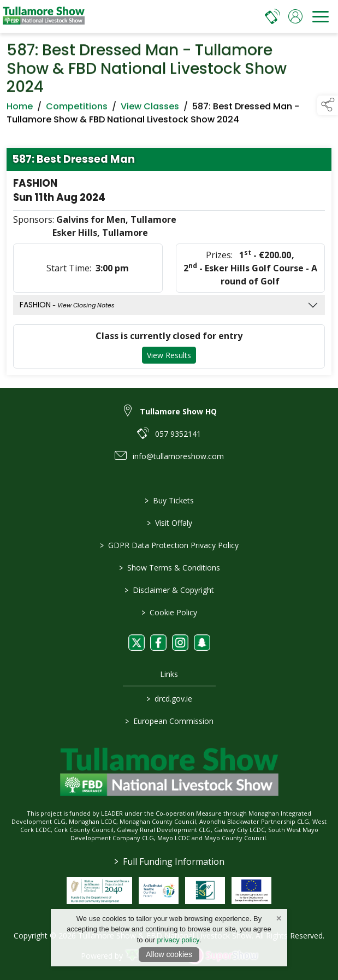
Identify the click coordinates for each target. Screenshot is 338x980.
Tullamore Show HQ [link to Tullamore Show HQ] (178, 411)
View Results (169, 358)
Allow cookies (169, 954)
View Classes (150, 109)
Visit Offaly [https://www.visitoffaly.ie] (169, 523)
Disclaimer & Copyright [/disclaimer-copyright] (169, 590)
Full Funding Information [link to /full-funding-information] (169, 862)
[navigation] (321, 16)
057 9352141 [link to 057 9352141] (178, 434)
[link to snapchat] (202, 643)
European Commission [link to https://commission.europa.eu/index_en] (169, 721)
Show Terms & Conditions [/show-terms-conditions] (169, 568)
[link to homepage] (44, 16)
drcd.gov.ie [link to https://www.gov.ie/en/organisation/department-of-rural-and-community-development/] (169, 699)
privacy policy (178, 940)
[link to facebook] (158, 643)
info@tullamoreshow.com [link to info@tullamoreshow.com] (178, 456)
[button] (328, 105)
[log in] (295, 16)
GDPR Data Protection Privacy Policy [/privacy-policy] (169, 545)
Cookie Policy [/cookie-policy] (169, 612)
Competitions (77, 109)
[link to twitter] (137, 643)
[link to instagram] (180, 643)
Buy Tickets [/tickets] (169, 500)
